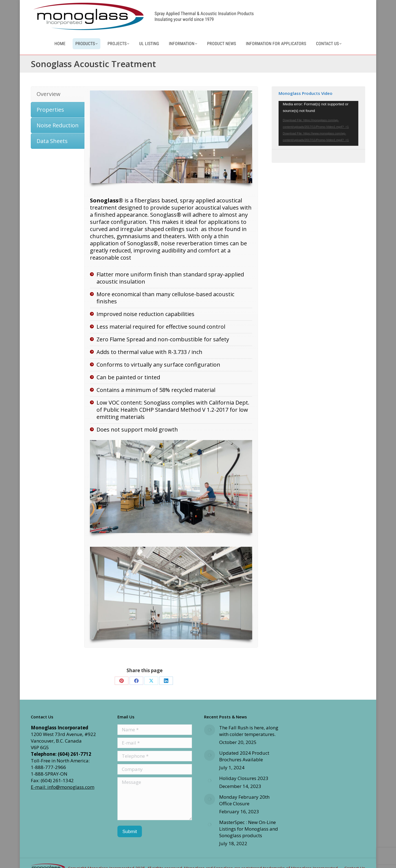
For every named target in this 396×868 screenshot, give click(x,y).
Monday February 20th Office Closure (244, 810)
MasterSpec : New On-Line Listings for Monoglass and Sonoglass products (249, 839)
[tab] (58, 104)
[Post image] (210, 740)
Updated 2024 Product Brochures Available (244, 766)
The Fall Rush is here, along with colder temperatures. (249, 741)
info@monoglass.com (335, 4)
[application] (318, 133)
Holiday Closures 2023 (244, 788)
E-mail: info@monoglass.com (63, 797)
